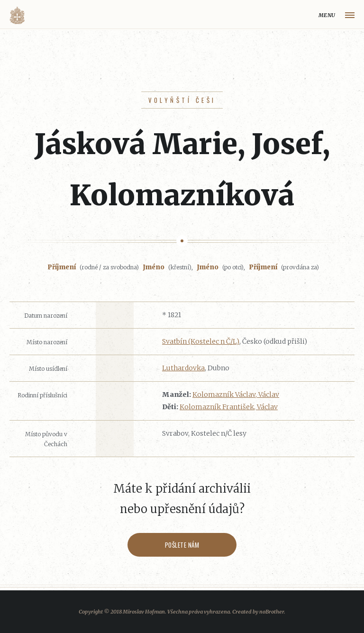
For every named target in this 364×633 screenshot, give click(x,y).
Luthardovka (183, 368)
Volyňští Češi (182, 100)
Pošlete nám (182, 545)
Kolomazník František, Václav (229, 407)
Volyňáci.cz (17, 15)
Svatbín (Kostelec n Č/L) (201, 341)
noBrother (272, 612)
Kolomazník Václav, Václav (236, 394)
